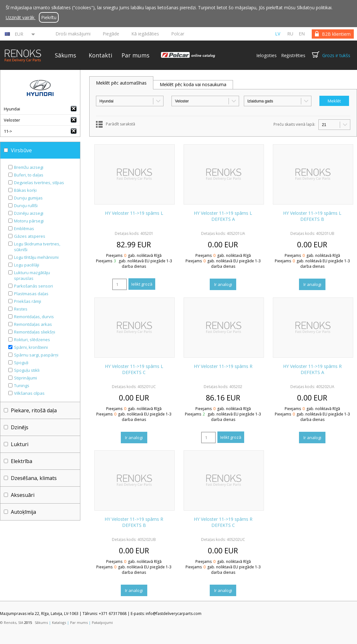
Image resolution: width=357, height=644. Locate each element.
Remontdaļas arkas (33, 324)
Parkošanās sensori (33, 286)
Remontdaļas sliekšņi (35, 332)
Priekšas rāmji (28, 301)
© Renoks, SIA (12, 622)
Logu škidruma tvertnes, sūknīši (37, 247)
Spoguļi (21, 363)
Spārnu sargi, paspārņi (36, 355)
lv (278, 34)
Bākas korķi (25, 190)
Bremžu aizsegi (29, 167)
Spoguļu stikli (27, 370)
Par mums (135, 55)
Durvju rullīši (26, 206)
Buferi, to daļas (29, 175)
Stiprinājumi (25, 378)
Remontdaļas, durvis (34, 317)
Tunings (22, 386)
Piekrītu (49, 17)
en (302, 34)
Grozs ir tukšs (336, 55)
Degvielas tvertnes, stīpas (39, 183)
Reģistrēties (293, 55)
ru (290, 34)
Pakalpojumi (102, 622)
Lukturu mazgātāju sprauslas (32, 275)
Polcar (178, 34)
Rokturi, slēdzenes (32, 340)
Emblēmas (24, 228)
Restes (21, 309)
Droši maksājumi (73, 34)
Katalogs (59, 622)
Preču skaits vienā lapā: (294, 124)
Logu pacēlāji (27, 265)
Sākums (66, 55)
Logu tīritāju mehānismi (36, 257)
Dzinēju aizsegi (29, 213)
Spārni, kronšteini (31, 347)
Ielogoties (266, 55)
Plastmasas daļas (31, 294)
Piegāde (111, 34)
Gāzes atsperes (30, 236)
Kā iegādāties (145, 34)
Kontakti (100, 55)
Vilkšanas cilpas (29, 393)
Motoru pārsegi (29, 221)
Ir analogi (223, 284)
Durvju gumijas (28, 198)
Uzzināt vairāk (21, 17)
